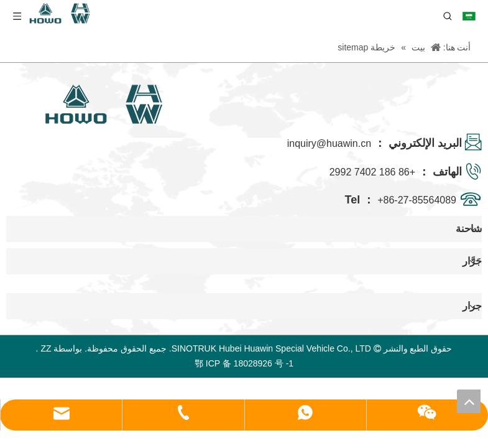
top (469, 401)
